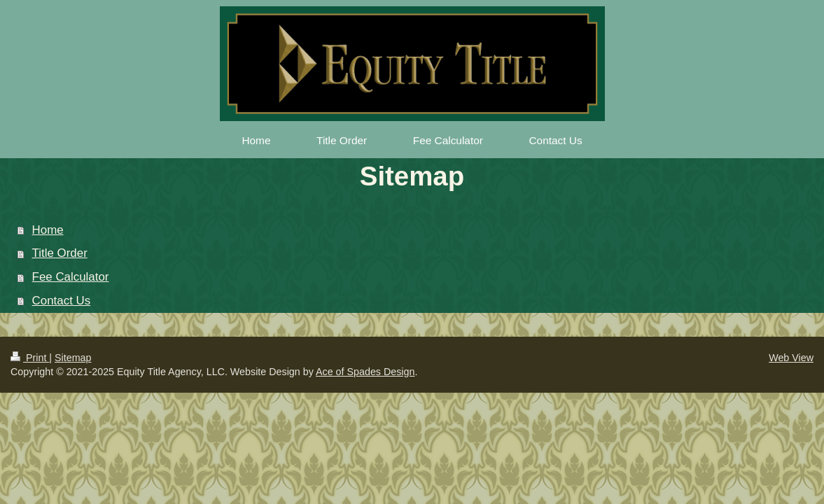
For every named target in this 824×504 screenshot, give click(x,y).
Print (30, 358)
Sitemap (73, 358)
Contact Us (62, 301)
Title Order (60, 253)
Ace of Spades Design (365, 372)
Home (48, 230)
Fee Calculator (71, 277)
